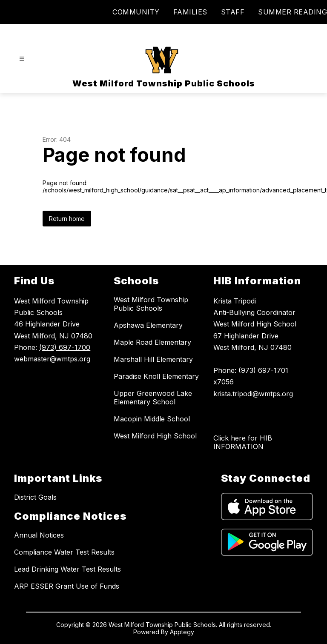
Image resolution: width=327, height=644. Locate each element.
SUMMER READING (293, 12)
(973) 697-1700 (65, 347)
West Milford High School (155, 436)
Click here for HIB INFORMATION (243, 442)
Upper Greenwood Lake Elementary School (153, 398)
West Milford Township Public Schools (151, 304)
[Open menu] (22, 59)
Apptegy (182, 632)
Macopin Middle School (152, 419)
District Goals (35, 497)
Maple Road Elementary (152, 342)
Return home (67, 219)
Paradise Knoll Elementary (156, 376)
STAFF (233, 12)
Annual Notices (39, 535)
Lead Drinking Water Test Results (67, 569)
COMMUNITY (136, 12)
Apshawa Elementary (148, 325)
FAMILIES (190, 12)
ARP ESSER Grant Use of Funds (67, 586)
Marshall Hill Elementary (153, 359)
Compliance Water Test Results (64, 552)
